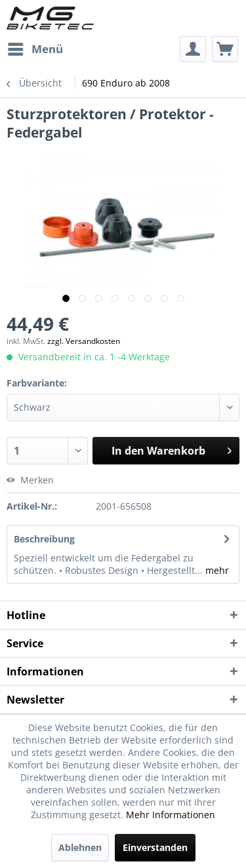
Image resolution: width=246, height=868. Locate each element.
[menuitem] (35, 49)
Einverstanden (155, 847)
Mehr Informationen (171, 815)
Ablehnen (80, 847)
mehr (216, 570)
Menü (35, 47)
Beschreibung (44, 539)
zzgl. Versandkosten (84, 341)
